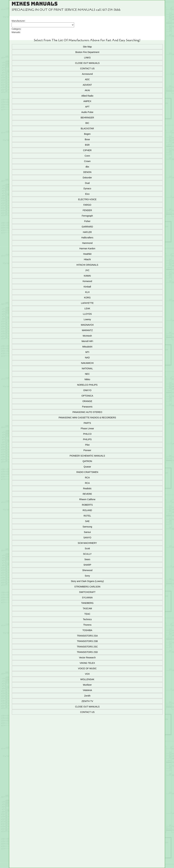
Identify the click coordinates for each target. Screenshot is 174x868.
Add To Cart (87, 758)
